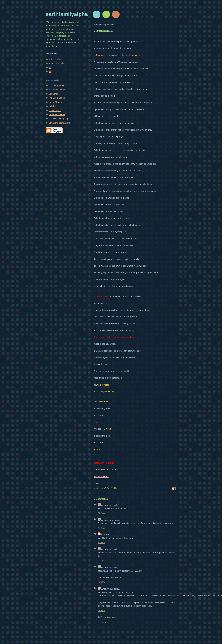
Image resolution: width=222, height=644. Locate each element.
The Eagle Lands (57, 98)
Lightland (53, 106)
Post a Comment (108, 617)
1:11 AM (113, 488)
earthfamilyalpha (67, 14)
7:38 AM (101, 528)
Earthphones (55, 94)
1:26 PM (101, 582)
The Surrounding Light (59, 119)
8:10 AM (101, 542)
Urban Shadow (56, 102)
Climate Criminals (57, 114)
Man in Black (55, 110)
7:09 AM (101, 610)
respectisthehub (56, 63)
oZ (50, 72)
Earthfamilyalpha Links (59, 123)
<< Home (102, 622)
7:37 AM (101, 513)
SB (50, 67)
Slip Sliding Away (57, 90)
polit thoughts (55, 59)
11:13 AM (102, 561)
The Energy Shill (56, 86)
